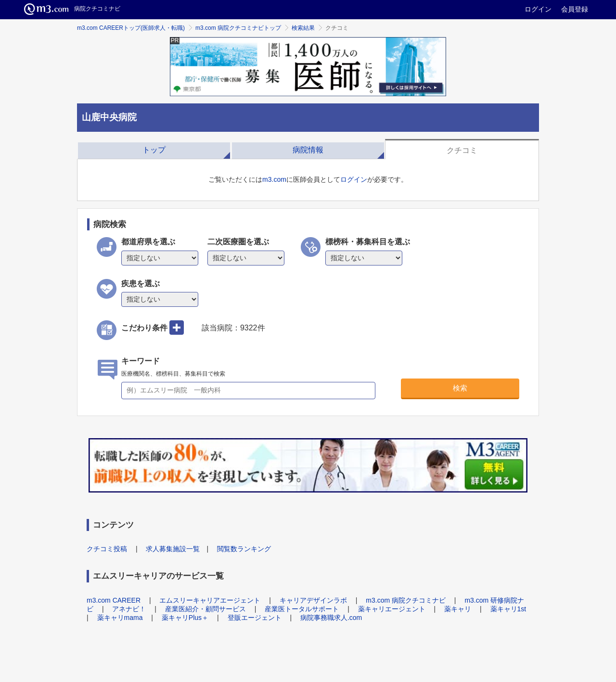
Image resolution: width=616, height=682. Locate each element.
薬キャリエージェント (392, 609)
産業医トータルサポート (302, 609)
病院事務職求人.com (331, 618)
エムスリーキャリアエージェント (210, 600)
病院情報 (308, 150)
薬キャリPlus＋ (185, 618)
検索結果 (303, 28)
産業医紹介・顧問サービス (205, 609)
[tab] (154, 149)
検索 (460, 388)
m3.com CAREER (114, 600)
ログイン (538, 9)
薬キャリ (458, 609)
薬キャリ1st (508, 609)
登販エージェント (255, 618)
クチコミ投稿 (107, 549)
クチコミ (462, 150)
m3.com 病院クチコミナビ (406, 600)
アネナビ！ (129, 609)
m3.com (274, 179)
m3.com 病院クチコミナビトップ (238, 28)
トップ (154, 150)
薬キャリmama (120, 618)
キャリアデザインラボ (313, 600)
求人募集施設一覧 (173, 549)
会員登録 (575, 9)
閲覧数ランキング (244, 549)
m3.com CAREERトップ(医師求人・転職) (131, 28)
